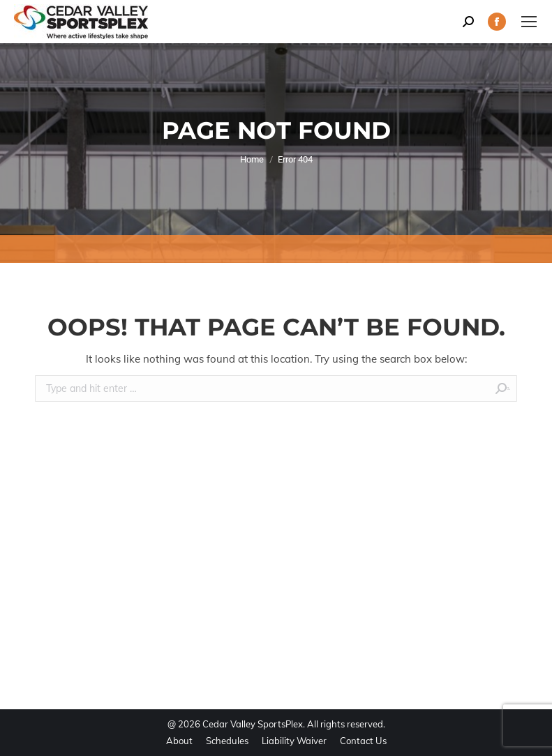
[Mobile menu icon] (529, 22)
